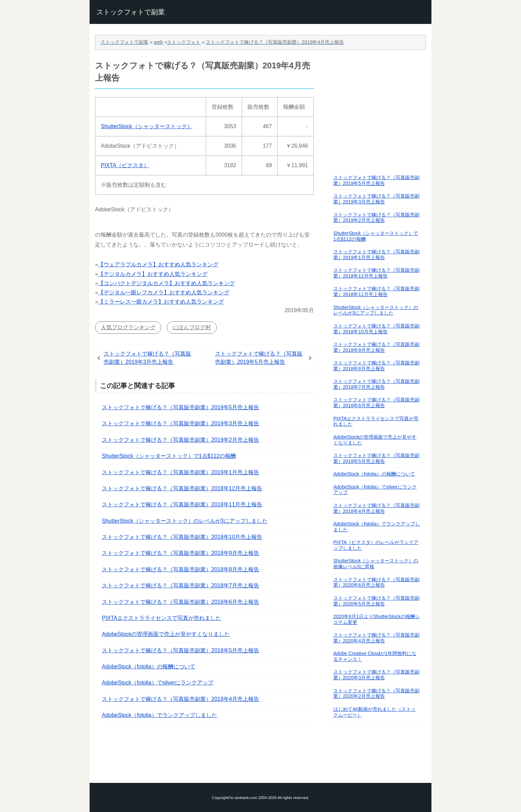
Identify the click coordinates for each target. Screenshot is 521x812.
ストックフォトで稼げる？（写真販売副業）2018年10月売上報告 (182, 537)
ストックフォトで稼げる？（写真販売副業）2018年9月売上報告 (181, 553)
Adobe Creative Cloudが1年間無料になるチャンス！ (375, 656)
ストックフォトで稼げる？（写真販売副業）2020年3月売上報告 (376, 675)
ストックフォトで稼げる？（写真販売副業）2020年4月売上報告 (376, 638)
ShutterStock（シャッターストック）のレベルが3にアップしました (185, 521)
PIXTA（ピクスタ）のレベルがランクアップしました (376, 545)
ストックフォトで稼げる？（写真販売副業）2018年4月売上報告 (181, 699)
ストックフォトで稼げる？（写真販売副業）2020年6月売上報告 (376, 582)
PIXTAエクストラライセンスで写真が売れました (162, 618)
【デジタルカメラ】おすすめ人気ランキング (153, 274)
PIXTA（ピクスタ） (125, 165)
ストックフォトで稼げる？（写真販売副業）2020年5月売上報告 (376, 601)
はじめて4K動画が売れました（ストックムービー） (375, 712)
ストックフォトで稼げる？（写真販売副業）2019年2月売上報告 (181, 440)
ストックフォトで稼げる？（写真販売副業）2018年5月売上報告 (181, 650)
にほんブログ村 (192, 327)
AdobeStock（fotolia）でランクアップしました (159, 715)
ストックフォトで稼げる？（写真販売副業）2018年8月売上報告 (181, 569)
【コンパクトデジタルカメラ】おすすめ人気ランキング (166, 283)
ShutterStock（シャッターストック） (147, 126)
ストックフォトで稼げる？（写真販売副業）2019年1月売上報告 (181, 472)
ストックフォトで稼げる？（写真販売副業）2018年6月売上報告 (181, 602)
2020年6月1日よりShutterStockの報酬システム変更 (377, 619)
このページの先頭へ (260, 763)
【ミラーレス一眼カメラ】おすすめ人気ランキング (161, 302)
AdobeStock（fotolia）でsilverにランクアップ (158, 683)
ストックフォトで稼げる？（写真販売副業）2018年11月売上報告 (182, 504)
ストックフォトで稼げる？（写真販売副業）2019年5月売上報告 (259, 358)
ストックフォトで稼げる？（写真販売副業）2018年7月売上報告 (181, 585)
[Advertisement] (375, 102)
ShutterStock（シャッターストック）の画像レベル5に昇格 (376, 564)
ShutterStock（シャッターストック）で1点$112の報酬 (169, 456)
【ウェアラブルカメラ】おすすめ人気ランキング (158, 264)
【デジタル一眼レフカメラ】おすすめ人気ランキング (164, 292)
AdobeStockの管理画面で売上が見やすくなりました (166, 634)
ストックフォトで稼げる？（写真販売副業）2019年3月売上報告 (147, 358)
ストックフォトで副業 (131, 12)
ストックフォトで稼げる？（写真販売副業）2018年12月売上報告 (182, 488)
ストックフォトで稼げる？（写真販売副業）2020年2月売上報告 (376, 694)
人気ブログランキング (128, 327)
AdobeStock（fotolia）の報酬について (149, 667)
